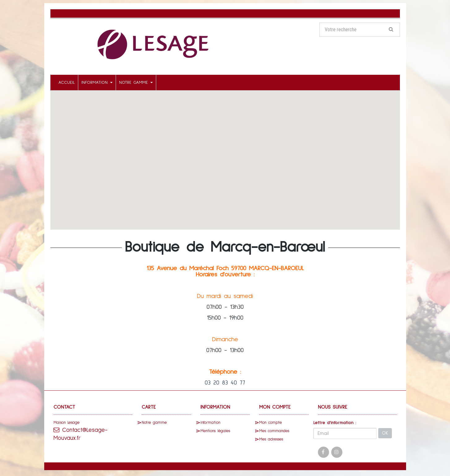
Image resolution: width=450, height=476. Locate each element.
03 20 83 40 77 (225, 382)
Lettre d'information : (335, 423)
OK (385, 433)
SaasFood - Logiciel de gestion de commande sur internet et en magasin (154, 465)
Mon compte (270, 422)
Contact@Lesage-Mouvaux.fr (82, 434)
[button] (225, 154)
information (97, 82)
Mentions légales (215, 431)
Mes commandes (274, 431)
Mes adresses (271, 439)
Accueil (67, 82)
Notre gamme (136, 82)
